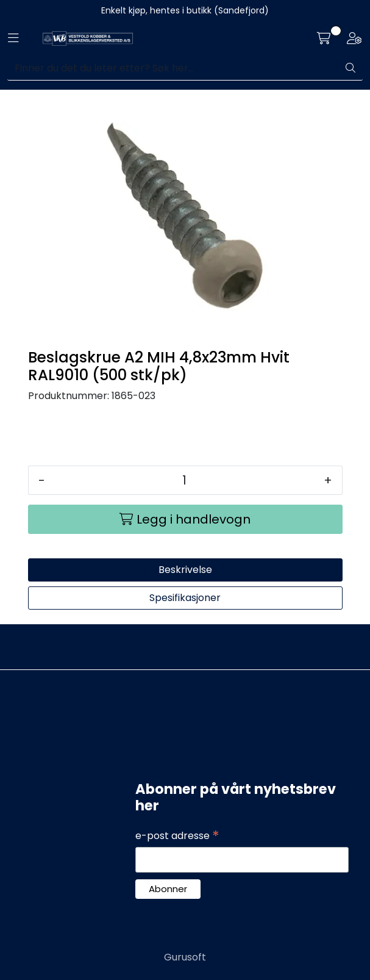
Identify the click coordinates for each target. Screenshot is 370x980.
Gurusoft (185, 957)
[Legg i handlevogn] (185, 519)
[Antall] (184, 480)
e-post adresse (177, 836)
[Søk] (173, 68)
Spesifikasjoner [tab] (185, 598)
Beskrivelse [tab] (185, 570)
